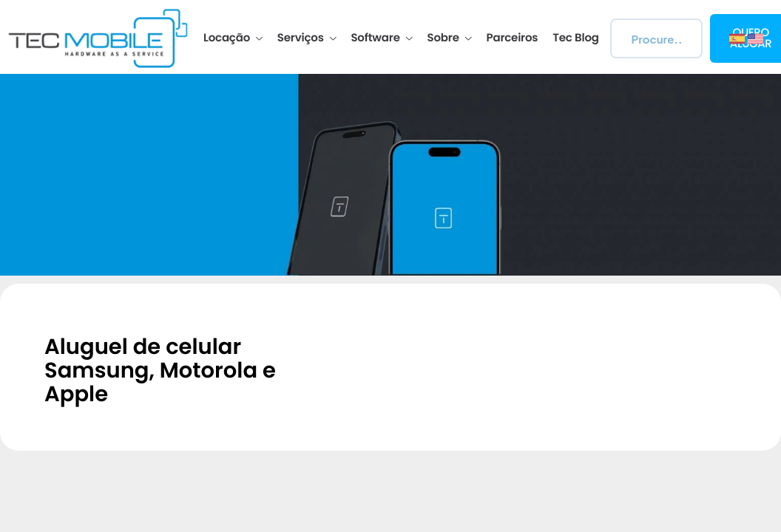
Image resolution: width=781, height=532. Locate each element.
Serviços (307, 38)
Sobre (450, 38)
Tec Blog (575, 38)
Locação (233, 38)
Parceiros (513, 38)
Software (381, 38)
